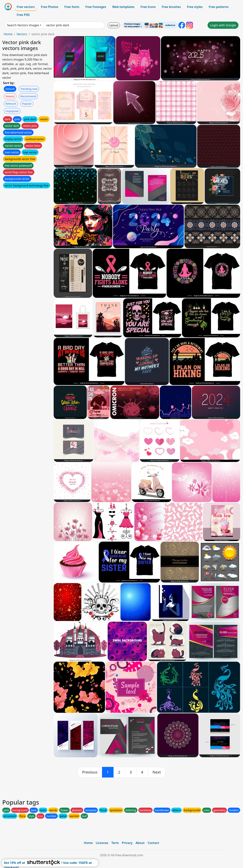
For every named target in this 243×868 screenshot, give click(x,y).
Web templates (123, 7)
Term (115, 843)
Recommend (28, 96)
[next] (157, 772)
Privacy (127, 843)
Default (10, 89)
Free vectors (26, 7)
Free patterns (219, 7)
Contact (153, 843)
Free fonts (72, 7)
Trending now (29, 89)
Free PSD (23, 15)
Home (8, 34)
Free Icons (148, 7)
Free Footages (96, 7)
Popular (27, 104)
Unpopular (12, 111)
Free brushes (171, 7)
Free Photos (49, 7)
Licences (102, 843)
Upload (114, 25)
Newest (10, 96)
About (140, 843)
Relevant (11, 104)
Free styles (195, 7)
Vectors (22, 34)
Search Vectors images (23, 25)
